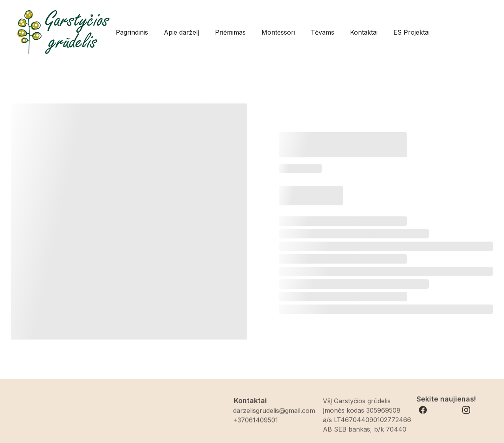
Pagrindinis (132, 32)
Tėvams (322, 32)
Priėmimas (230, 32)
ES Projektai (411, 32)
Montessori (278, 32)
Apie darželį (182, 32)
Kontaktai (364, 32)
